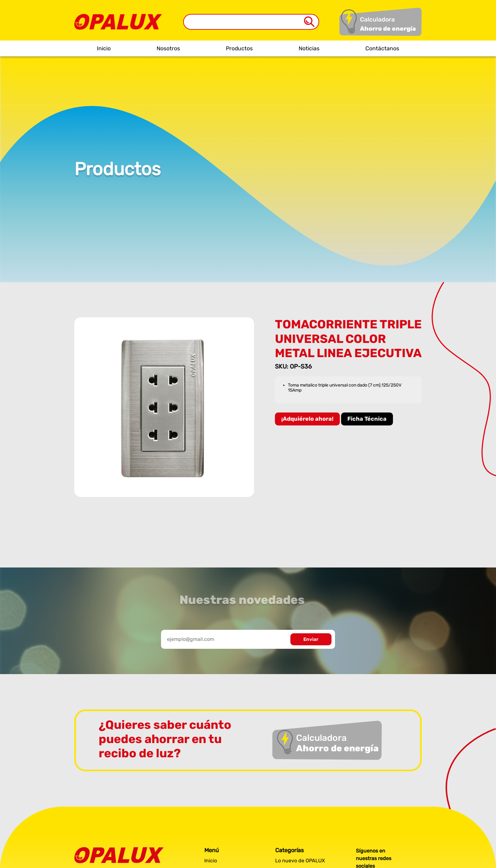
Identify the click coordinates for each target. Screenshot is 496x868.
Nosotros (168, 48)
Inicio (104, 48)
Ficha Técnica (368, 419)
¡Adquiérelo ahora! (308, 419)
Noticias (309, 48)
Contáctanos (382, 48)
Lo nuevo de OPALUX (300, 861)
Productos (239, 48)
